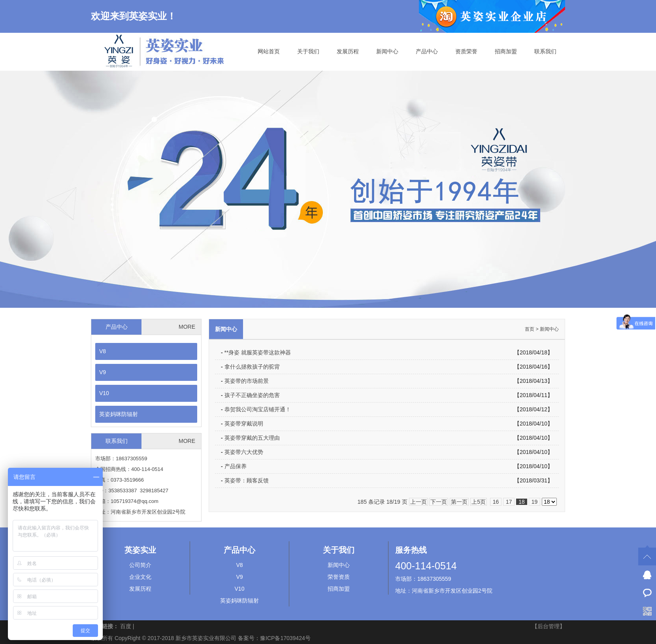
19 (534, 502)
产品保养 (234, 466)
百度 (126, 626)
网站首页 (269, 51)
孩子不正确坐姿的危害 (250, 395)
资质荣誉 (466, 51)
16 (496, 502)
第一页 (459, 502)
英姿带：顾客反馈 (245, 480)
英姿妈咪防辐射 (119, 414)
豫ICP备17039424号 (285, 638)
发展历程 (348, 51)
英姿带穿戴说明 (242, 424)
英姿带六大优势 (242, 452)
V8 (103, 351)
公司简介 (140, 565)
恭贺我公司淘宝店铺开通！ (256, 409)
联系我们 (545, 51)
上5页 (479, 502)
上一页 (418, 502)
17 (509, 502)
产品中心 (427, 51)
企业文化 (140, 577)
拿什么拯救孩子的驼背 (250, 367)
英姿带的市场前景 (245, 381)
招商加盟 (506, 51)
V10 (104, 393)
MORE (187, 327)
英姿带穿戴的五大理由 (250, 438)
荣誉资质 (339, 577)
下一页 (439, 502)
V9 (103, 372)
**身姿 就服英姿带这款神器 (256, 352)
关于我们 (308, 51)
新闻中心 (387, 51)
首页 (530, 329)
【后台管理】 (549, 626)
